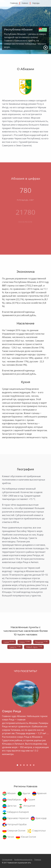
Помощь (38, 860)
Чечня (11, 837)
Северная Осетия (16, 831)
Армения (42, 793)
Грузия (32, 800)
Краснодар (41, 818)
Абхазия (11, 793)
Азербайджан (14, 800)
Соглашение (7, 860)
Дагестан (12, 806)
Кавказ (25, 3)
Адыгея (26, 793)
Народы (36, 3)
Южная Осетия (28, 837)
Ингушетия (29, 806)
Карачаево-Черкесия (18, 818)
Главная (14, 3)
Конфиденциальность (23, 860)
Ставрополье (39, 831)
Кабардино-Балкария (18, 812)
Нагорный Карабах (17, 824)
